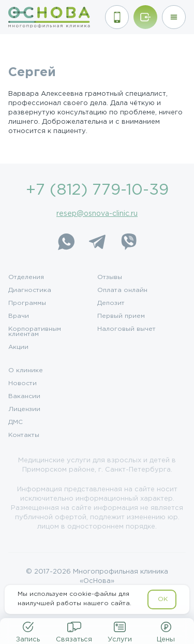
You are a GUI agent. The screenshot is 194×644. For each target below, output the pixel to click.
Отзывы (110, 277)
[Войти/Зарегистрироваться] (145, 17)
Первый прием (121, 316)
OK (163, 599)
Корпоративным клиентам (35, 332)
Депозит (111, 303)
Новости (23, 384)
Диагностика (30, 290)
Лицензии (24, 409)
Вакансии (24, 397)
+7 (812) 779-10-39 (97, 190)
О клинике (26, 371)
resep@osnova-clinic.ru (97, 214)
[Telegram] (97, 242)
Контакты (24, 435)
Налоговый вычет (126, 329)
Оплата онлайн (122, 290)
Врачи (19, 316)
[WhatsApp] (66, 242)
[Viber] (128, 242)
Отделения (26, 277)
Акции (18, 347)
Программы (27, 303)
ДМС (16, 422)
